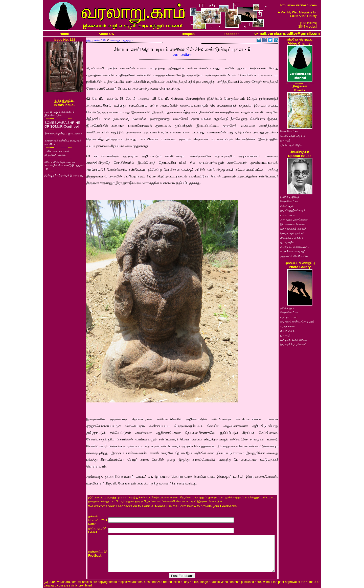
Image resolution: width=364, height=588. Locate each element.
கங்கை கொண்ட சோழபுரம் (297, 321)
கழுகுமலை (287, 326)
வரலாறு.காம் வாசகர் (293, 229)
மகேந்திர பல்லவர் (292, 238)
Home (64, 34)
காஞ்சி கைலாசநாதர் (293, 251)
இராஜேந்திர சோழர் (293, 210)
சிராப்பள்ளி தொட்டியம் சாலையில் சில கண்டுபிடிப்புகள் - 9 (64, 165)
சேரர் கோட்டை (290, 131)
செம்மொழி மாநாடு (293, 136)
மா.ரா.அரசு (287, 215)
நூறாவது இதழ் (290, 197)
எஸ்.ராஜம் (287, 206)
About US (106, 34)
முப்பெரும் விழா (291, 145)
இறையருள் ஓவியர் (292, 233)
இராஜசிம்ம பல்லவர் (293, 344)
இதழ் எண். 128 (96, 40)
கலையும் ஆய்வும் (122, 40)
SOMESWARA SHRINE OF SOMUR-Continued (62, 125)
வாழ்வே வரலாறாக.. (293, 340)
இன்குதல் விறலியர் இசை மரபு (64, 175)
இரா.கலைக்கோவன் (293, 224)
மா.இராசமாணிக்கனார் (295, 247)
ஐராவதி (285, 140)
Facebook (232, 34)
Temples (188, 34)
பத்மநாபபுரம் (289, 317)
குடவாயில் (287, 242)
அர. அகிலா (182, 55)
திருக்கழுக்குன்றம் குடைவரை (63, 133)
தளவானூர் (287, 308)
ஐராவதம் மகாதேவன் (294, 219)
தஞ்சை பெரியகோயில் (294, 256)
